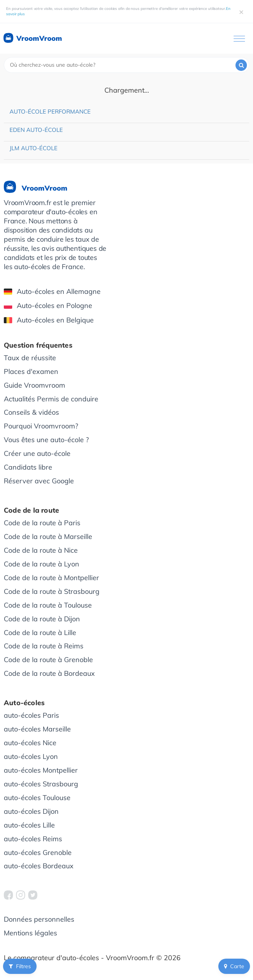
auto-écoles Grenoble (38, 852)
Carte (234, 966)
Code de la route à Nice (41, 550)
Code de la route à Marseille (48, 537)
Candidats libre (28, 467)
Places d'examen (31, 371)
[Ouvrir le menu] (239, 39)
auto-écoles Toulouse (37, 798)
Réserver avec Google (39, 481)
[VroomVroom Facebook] (8, 895)
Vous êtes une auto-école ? (46, 440)
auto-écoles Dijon (31, 811)
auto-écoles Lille (29, 825)
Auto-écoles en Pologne (48, 306)
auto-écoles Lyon (31, 756)
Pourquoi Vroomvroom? (41, 426)
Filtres (20, 966)
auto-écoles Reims (33, 839)
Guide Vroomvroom (34, 385)
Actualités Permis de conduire (51, 399)
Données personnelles (39, 919)
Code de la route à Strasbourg (52, 591)
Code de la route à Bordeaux (49, 673)
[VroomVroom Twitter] (33, 895)
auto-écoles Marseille (37, 729)
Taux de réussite (30, 358)
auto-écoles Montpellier (41, 770)
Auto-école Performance (50, 111)
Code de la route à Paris (42, 523)
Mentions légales (30, 933)
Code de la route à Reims (44, 646)
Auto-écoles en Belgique (49, 320)
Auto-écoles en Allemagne (52, 291)
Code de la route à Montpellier (51, 578)
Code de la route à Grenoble (48, 660)
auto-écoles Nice (30, 743)
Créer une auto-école (37, 453)
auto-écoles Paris (31, 715)
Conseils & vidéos (31, 412)
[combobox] (126, 65)
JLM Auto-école (34, 148)
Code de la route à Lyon (42, 564)
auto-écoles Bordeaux (39, 866)
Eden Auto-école (36, 130)
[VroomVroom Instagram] (21, 895)
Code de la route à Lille (40, 633)
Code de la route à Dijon (42, 619)
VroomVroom (32, 38)
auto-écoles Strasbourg (41, 784)
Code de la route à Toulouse (48, 605)
